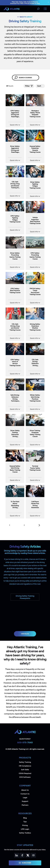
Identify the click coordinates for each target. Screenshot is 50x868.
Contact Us (25, 794)
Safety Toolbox (25, 833)
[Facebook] (22, 855)
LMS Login (25, 829)
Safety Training (25, 762)
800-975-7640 (25, 742)
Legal (25, 798)
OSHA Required (25, 773)
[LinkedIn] (17, 855)
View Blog (25, 634)
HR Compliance (25, 766)
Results (10, 86)
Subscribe (25, 863)
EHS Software (25, 777)
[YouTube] (33, 855)
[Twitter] (28, 855)
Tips (25, 822)
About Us (25, 790)
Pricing (25, 825)
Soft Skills (25, 770)
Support (25, 801)
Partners (25, 805)
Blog (25, 818)
